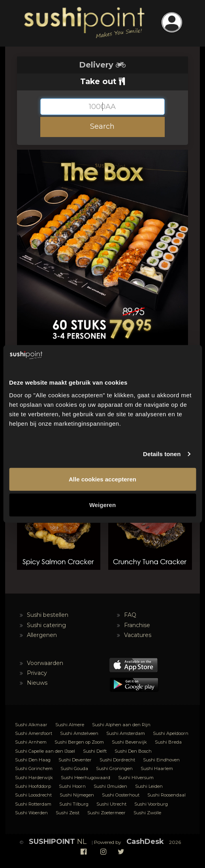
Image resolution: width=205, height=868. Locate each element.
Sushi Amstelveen (79, 733)
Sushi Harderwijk (34, 778)
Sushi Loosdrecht (33, 795)
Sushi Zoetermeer (106, 813)
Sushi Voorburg (151, 804)
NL (58, 842)
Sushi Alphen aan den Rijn (121, 725)
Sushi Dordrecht (117, 760)
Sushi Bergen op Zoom (79, 742)
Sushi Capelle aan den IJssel (45, 751)
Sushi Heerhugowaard (86, 778)
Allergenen (42, 635)
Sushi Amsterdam (126, 733)
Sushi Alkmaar (31, 725)
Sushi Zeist (68, 813)
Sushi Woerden (31, 813)
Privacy (37, 673)
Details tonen (162, 454)
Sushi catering (46, 625)
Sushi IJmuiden (110, 786)
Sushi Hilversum (136, 778)
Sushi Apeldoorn (171, 733)
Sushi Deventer (75, 760)
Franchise (137, 625)
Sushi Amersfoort (34, 733)
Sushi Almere (70, 725)
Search (102, 126)
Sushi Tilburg (74, 804)
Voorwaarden (45, 663)
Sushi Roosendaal (166, 795)
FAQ (130, 615)
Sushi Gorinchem (34, 768)
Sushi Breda (168, 742)
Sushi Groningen (114, 768)
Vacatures (138, 635)
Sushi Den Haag (33, 760)
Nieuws (37, 683)
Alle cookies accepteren (102, 479)
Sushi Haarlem (157, 768)
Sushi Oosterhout (121, 795)
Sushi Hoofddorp (33, 786)
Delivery (102, 65)
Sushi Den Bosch (133, 751)
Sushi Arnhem (31, 742)
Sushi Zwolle (147, 813)
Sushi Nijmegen (77, 795)
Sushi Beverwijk (129, 742)
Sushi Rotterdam (33, 804)
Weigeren (102, 505)
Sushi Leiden (149, 786)
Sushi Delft (95, 751)
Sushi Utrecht (111, 804)
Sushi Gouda (74, 768)
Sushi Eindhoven (161, 760)
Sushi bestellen (48, 615)
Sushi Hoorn (72, 786)
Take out (102, 81)
